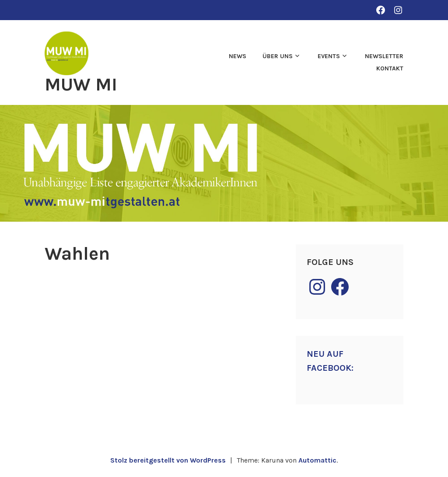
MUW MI (81, 84)
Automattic (317, 460)
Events (329, 56)
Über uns (278, 56)
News (238, 56)
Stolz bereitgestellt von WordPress (168, 460)
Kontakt (390, 68)
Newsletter (384, 56)
